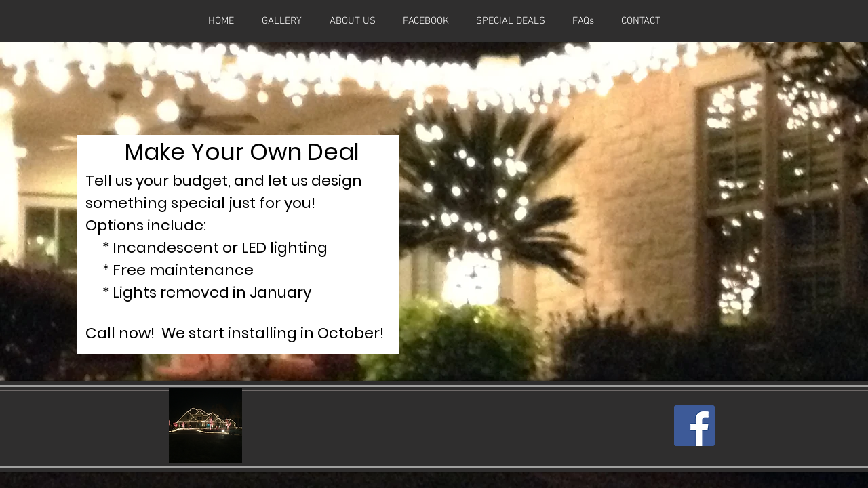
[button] (511, 21)
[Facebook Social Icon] (694, 426)
